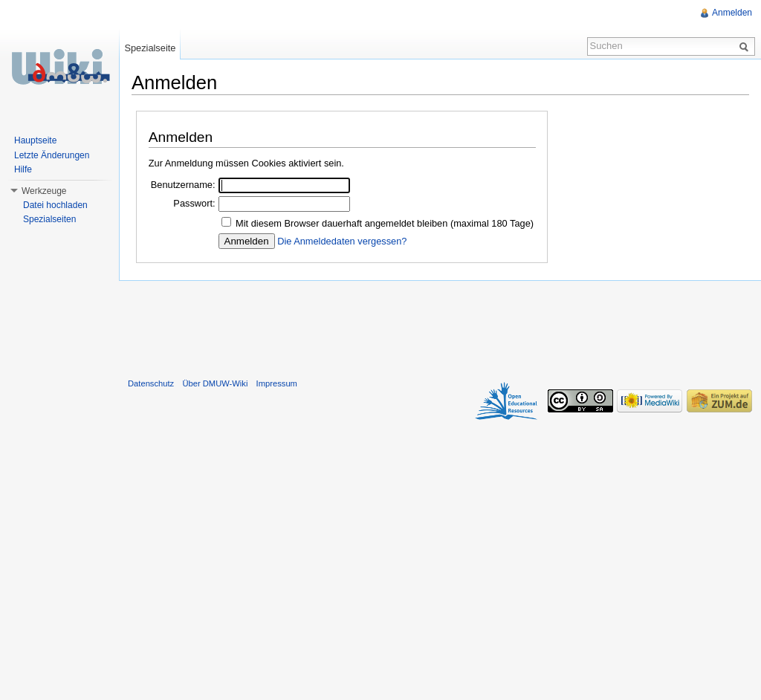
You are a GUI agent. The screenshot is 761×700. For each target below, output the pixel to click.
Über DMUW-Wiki (215, 383)
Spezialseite (150, 48)
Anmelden (732, 13)
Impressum (277, 383)
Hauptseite (35, 140)
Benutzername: (183, 185)
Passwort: (194, 203)
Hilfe (23, 169)
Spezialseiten (49, 219)
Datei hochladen (55, 205)
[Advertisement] (440, 326)
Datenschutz (151, 383)
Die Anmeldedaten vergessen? (342, 241)
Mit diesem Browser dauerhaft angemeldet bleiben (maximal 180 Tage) (385, 223)
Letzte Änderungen (52, 155)
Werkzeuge (44, 191)
